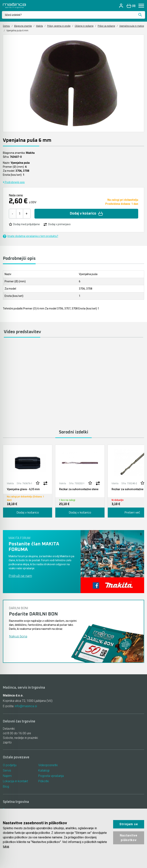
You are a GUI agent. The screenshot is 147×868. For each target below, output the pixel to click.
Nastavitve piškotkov (129, 838)
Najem (7, 776)
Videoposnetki (48, 765)
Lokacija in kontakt (15, 781)
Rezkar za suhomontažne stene (79, 489)
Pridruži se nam (20, 576)
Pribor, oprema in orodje (59, 26)
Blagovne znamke (23, 26)
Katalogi (44, 770)
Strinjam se (129, 824)
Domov (6, 26)
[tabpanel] (28, 481)
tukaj (6, 847)
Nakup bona (18, 636)
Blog (6, 787)
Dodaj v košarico (86, 214)
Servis (7, 770)
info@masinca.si (26, 706)
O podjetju (10, 765)
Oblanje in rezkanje (84, 26)
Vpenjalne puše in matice (132, 26)
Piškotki (44, 781)
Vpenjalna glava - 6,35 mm (23, 489)
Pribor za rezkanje (106, 26)
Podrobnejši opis (14, 182)
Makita (39, 26)
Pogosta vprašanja (51, 776)
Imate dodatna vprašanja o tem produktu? (31, 236)
